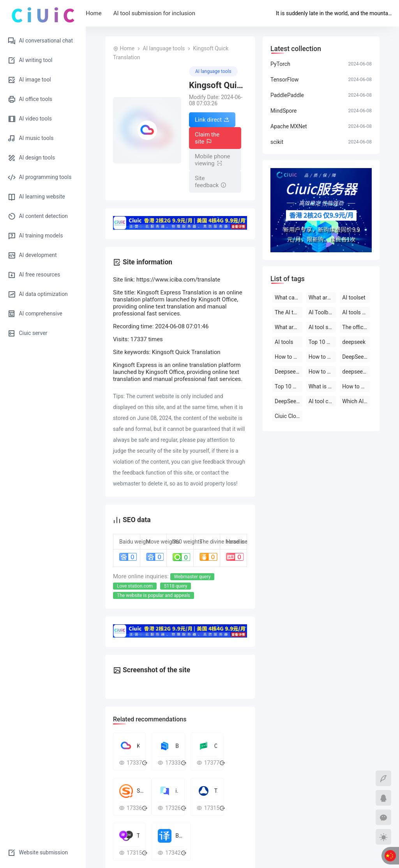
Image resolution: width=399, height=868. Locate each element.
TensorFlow (284, 80)
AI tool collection (322, 401)
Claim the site (207, 138)
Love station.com (135, 586)
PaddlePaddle (287, 95)
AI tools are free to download (356, 312)
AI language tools (164, 48)
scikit (277, 142)
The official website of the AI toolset (356, 327)
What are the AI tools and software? (289, 327)
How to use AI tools (356, 386)
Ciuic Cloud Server (289, 416)
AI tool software (322, 327)
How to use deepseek (289, 357)
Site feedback (211, 182)
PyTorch (280, 64)
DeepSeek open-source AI (356, 357)
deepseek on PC (356, 372)
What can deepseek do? (289, 298)
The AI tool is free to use (289, 312)
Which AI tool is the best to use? (356, 401)
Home (119, 13)
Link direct (212, 120)
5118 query (176, 586)
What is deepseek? (322, 386)
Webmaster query (192, 577)
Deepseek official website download (289, 372)
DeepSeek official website (289, 401)
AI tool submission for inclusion (179, 13)
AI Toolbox (321, 312)
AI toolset (354, 298)
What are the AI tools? (322, 298)
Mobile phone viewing (213, 160)
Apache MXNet (289, 126)
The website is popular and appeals (154, 595)
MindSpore (283, 111)
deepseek (354, 342)
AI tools (284, 342)
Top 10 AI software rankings (289, 386)
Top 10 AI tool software (322, 342)
